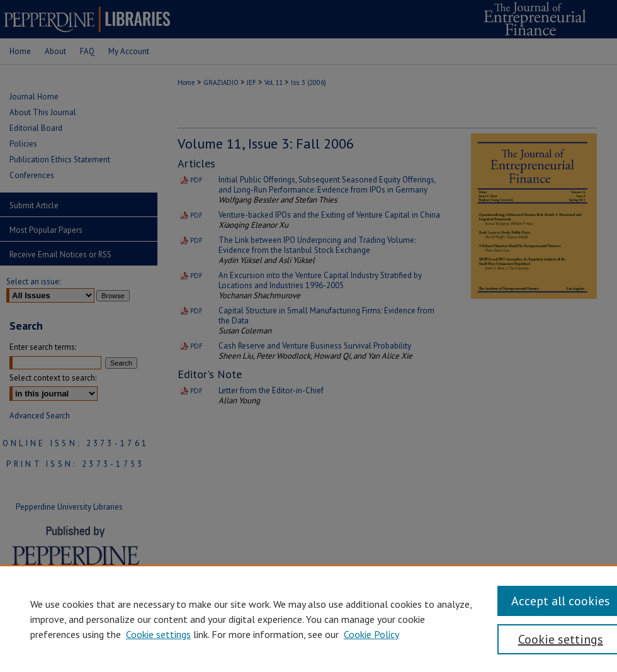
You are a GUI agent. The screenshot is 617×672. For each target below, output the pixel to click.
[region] (308, 619)
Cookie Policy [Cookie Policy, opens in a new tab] (371, 634)
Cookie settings (158, 634)
